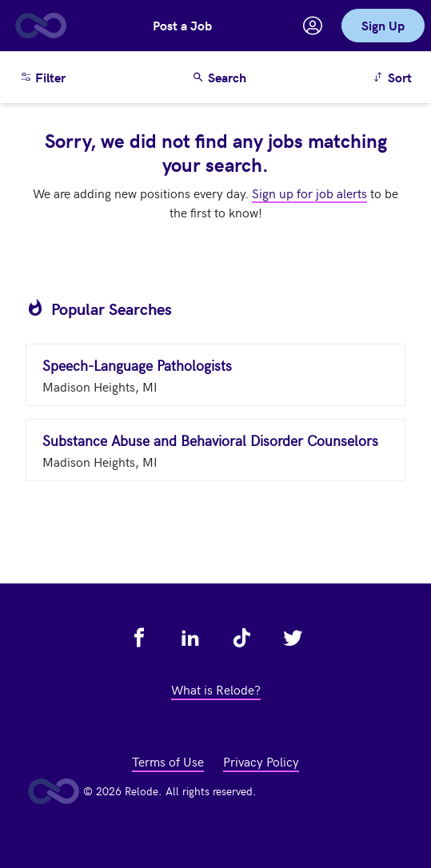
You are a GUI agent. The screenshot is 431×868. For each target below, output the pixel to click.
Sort (395, 76)
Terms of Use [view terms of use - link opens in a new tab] (168, 761)
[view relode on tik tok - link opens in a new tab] (241, 638)
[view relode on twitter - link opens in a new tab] (293, 638)
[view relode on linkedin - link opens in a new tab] (190, 638)
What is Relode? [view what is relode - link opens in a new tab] (216, 689)
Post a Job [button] (182, 25)
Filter (42, 77)
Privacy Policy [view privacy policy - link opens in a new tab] (261, 761)
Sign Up (383, 25)
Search (219, 77)
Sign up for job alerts (309, 193)
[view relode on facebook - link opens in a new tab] (139, 638)
